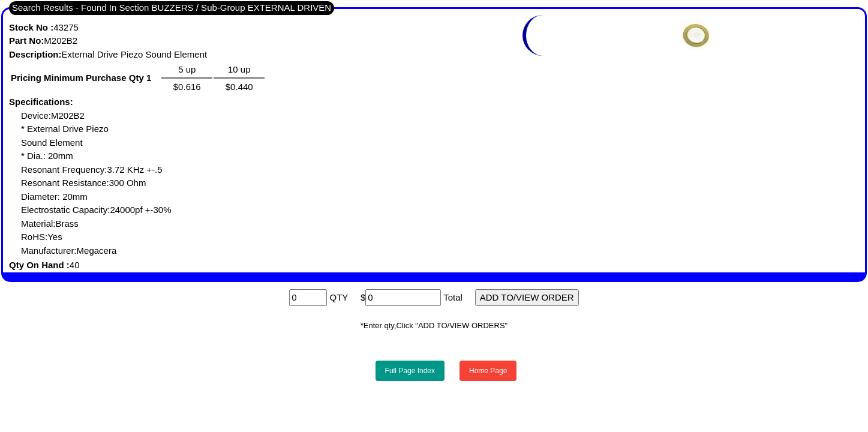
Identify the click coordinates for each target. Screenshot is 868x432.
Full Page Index (410, 371)
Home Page (488, 371)
